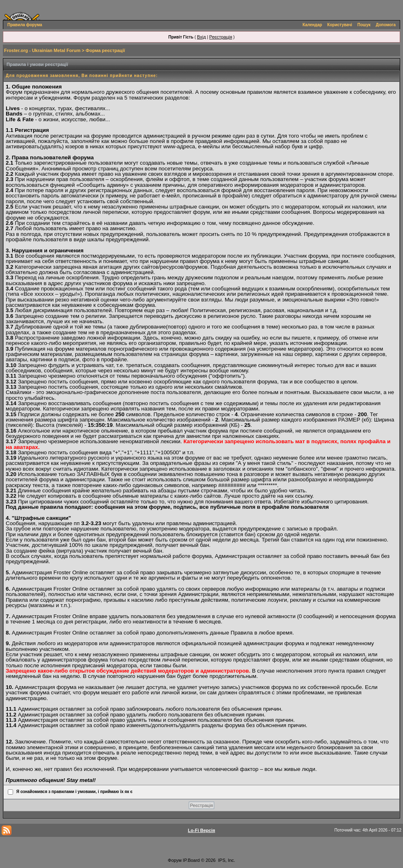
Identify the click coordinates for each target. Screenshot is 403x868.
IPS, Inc (226, 860)
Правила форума (25, 25)
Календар (312, 25)
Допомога (386, 25)
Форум (175, 860)
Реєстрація (221, 37)
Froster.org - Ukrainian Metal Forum (42, 50)
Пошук (364, 25)
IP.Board (191, 860)
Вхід (201, 37)
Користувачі (340, 25)
